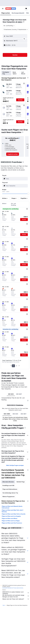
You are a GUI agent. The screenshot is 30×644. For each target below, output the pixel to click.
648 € (20, 22)
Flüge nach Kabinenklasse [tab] (10, 489)
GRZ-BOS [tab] (11, 394)
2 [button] (17, 366)
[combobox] (9, 26)
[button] (3, 9)
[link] (13, 154)
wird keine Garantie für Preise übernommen (13, 588)
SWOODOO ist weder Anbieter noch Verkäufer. (16, 593)
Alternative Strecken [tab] (8, 482)
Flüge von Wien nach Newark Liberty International (12, 507)
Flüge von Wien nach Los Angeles (11, 516)
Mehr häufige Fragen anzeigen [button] (15, 465)
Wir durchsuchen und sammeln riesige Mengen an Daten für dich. (16, 596)
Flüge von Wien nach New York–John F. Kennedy (13, 511)
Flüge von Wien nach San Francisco (12, 523)
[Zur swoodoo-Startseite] (11, 9)
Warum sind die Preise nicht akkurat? (16, 599)
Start (4, 605)
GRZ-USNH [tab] (7, 414)
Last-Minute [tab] (23, 73)
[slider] (28, 194)
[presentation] (24, 22)
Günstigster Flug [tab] (6, 73)
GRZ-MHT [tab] (19, 394)
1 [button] (13, 366)
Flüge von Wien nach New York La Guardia (14, 514)
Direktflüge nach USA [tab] (8, 485)
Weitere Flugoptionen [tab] (9, 497)
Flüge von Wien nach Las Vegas (11, 521)
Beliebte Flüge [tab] (21, 482)
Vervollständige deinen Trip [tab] (10, 493)
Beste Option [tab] (15, 73)
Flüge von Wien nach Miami (10, 518)
